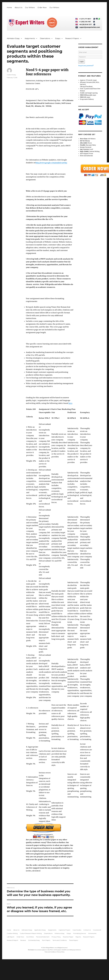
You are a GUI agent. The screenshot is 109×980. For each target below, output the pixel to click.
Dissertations (45, 38)
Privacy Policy (56, 937)
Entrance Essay (60, 933)
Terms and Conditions (60, 940)
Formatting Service (80, 933)
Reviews (23, 940)
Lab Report (11, 937)
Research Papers (72, 38)
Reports (78, 937)
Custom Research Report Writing (31, 933)
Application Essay (40, 930)
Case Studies (77, 930)
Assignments (30, 38)
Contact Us (87, 930)
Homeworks (92, 933)
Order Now (42, 8)
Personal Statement (43, 937)
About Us (18, 8)
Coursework (97, 930)
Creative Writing (12, 933)
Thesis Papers (74, 940)
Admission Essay (13, 38)
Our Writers (30, 8)
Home (9, 8)
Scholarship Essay (34, 940)
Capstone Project (64, 930)
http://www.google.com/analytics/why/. (51, 163)
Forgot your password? (86, 66)
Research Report (12, 940)
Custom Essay (11, 75)
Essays (58, 38)
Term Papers (46, 940)
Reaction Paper (68, 937)
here (70, 403)
